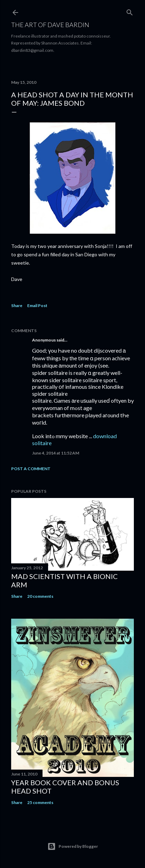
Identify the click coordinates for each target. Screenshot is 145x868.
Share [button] (17, 306)
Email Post (37, 306)
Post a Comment (31, 469)
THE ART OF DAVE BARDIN (50, 25)
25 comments (40, 802)
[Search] (130, 11)
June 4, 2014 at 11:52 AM (56, 453)
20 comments (40, 596)
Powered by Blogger (73, 846)
